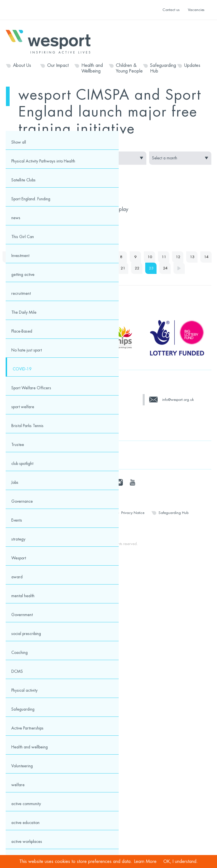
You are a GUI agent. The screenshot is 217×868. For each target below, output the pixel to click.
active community (26, 804)
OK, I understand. (181, 862)
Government (22, 615)
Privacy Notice (133, 513)
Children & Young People (129, 68)
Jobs (15, 482)
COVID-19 (22, 369)
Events (17, 520)
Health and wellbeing (30, 747)
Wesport (51, 41)
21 (123, 268)
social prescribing (26, 634)
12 (178, 257)
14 (206, 257)
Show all (19, 142)
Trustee (18, 445)
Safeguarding (23, 709)
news (16, 218)
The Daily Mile (24, 312)
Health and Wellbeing (92, 68)
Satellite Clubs (23, 180)
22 (137, 268)
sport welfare (23, 407)
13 (192, 257)
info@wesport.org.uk (178, 400)
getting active (23, 274)
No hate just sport (27, 350)
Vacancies (196, 10)
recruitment (21, 293)
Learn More (145, 862)
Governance (22, 501)
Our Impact (58, 65)
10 (150, 257)
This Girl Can (23, 237)
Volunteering (22, 766)
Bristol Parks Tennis (27, 426)
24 (165, 268)
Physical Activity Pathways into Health (43, 161)
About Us (22, 65)
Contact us (171, 10)
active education (25, 823)
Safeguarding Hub (163, 68)
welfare (18, 785)
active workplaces (27, 841)
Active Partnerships (27, 728)
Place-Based (22, 331)
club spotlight (22, 463)
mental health (23, 596)
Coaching (19, 652)
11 (164, 257)
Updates (192, 65)
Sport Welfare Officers (31, 388)
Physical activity (24, 690)
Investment (20, 256)
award (17, 577)
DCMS (17, 671)
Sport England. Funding (31, 199)
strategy (18, 539)
